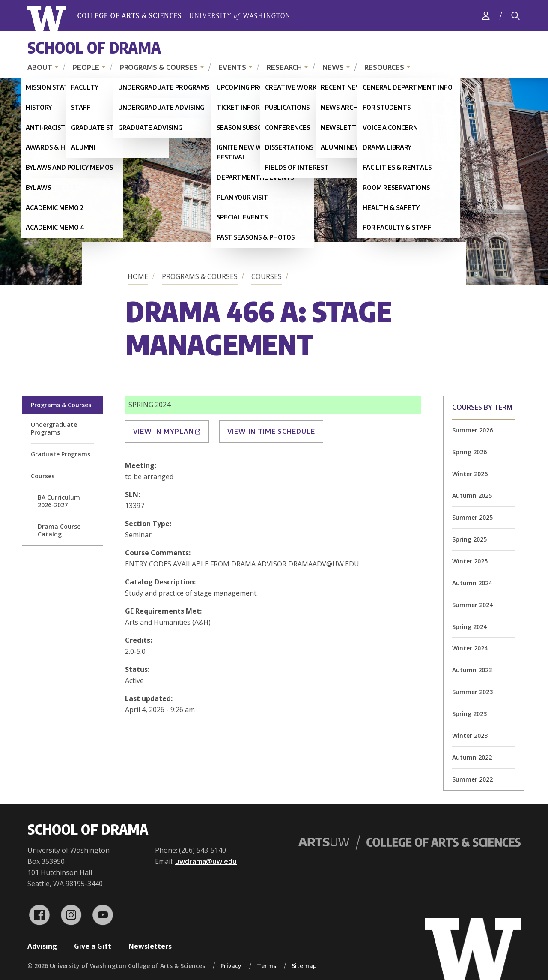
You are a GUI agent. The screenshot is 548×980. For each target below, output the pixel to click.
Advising (42, 946)
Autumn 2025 (472, 496)
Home (138, 276)
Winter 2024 (470, 648)
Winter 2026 (470, 474)
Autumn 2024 (472, 583)
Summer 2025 (472, 517)
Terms (267, 966)
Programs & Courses (159, 67)
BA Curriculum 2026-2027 (59, 501)
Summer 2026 (472, 430)
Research (284, 67)
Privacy (231, 966)
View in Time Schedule (271, 431)
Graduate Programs (61, 454)
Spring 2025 (469, 539)
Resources (384, 67)
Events (232, 67)
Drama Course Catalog (59, 530)
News (333, 67)
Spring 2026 (469, 452)
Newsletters (150, 946)
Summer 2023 (472, 692)
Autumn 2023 (472, 670)
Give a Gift (93, 946)
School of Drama (94, 47)
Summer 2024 (472, 605)
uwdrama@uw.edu (206, 861)
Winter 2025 (470, 561)
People (86, 67)
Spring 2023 (469, 714)
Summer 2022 (472, 779)
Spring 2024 (469, 627)
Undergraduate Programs (54, 428)
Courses (267, 276)
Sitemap (304, 966)
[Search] (515, 16)
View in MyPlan (167, 431)
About (40, 67)
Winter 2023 (470, 736)
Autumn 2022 (472, 757)
